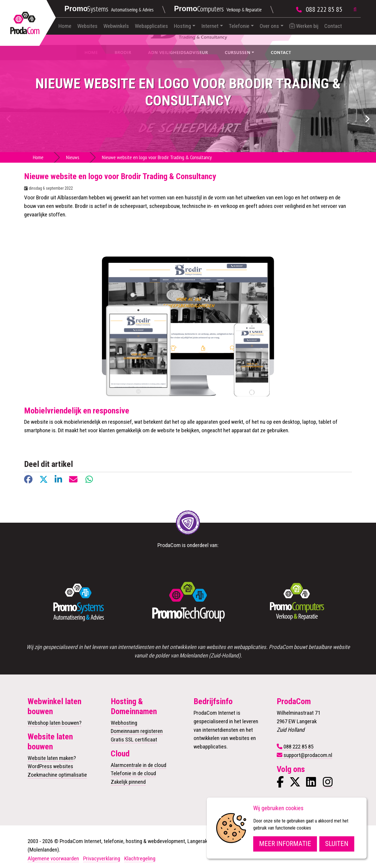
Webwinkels (116, 26)
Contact (333, 26)
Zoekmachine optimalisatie (57, 775)
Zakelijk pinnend (128, 782)
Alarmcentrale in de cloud (139, 765)
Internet (210, 26)
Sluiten (337, 844)
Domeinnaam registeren (137, 731)
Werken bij (304, 26)
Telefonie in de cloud (133, 773)
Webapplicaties (151, 26)
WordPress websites (50, 766)
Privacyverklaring (102, 858)
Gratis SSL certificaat (134, 740)
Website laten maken (51, 758)
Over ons (269, 26)
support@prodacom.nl (308, 755)
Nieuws (73, 157)
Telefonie (239, 26)
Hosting (182, 26)
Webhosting (124, 723)
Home (65, 26)
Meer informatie (285, 844)
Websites (87, 26)
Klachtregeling (140, 858)
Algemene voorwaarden (53, 858)
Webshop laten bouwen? (54, 723)
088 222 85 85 (324, 9)
